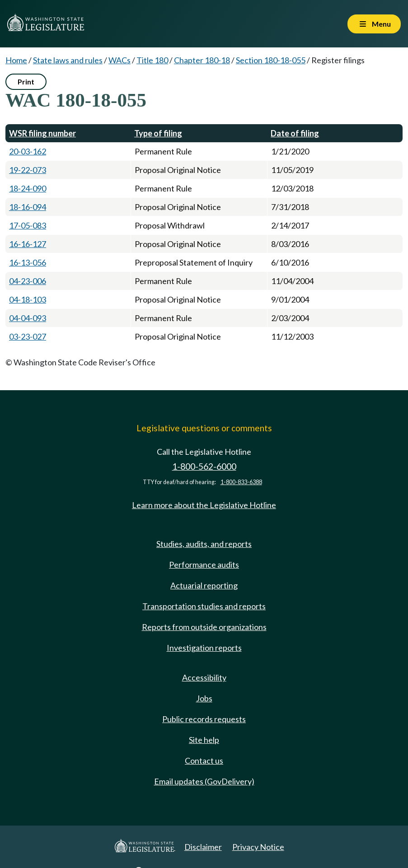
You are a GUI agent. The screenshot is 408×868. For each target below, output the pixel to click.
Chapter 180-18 (202, 60)
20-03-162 (28, 151)
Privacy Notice (258, 847)
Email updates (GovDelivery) (204, 781)
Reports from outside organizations (204, 627)
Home (16, 60)
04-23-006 (28, 281)
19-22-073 (28, 170)
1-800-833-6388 (241, 482)
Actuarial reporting (204, 585)
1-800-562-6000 (204, 466)
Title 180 (152, 60)
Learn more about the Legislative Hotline (204, 505)
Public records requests (204, 719)
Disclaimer (203, 847)
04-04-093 (28, 318)
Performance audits (204, 565)
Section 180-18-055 (271, 60)
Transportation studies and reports (204, 606)
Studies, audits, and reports (204, 544)
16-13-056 (28, 262)
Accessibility (204, 677)
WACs (120, 60)
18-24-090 (28, 188)
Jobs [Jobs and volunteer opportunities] (204, 698)
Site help (204, 740)
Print (26, 82)
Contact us (204, 761)
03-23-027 (28, 336)
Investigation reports (204, 648)
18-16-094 (28, 207)
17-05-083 (28, 225)
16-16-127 (28, 244)
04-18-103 (28, 299)
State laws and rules (68, 60)
